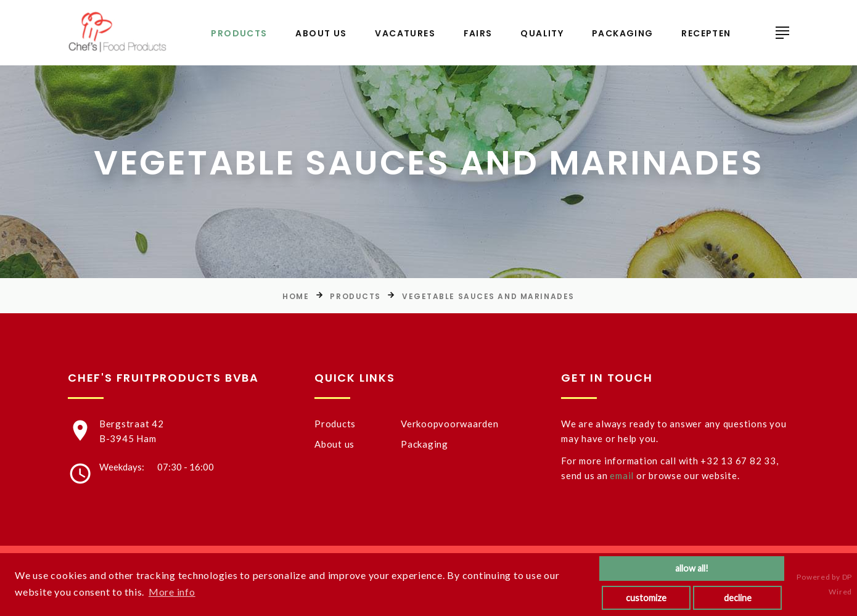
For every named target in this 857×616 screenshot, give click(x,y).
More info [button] (172, 592)
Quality (542, 34)
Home (296, 296)
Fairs (478, 34)
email (622, 475)
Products (239, 34)
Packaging (623, 34)
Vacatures (405, 34)
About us (321, 34)
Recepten (706, 34)
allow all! (692, 568)
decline (738, 598)
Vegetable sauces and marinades (488, 296)
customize (646, 598)
